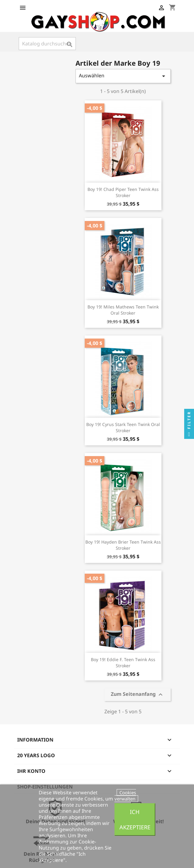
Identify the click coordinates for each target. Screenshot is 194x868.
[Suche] (47, 44)
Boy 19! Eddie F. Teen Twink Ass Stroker (123, 663)
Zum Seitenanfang (138, 695)
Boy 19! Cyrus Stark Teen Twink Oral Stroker (123, 427)
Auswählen (123, 76)
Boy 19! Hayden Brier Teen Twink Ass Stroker (123, 545)
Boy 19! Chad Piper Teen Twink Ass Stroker (123, 192)
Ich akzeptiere (135, 819)
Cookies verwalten (125, 796)
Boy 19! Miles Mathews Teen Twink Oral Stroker (123, 310)
